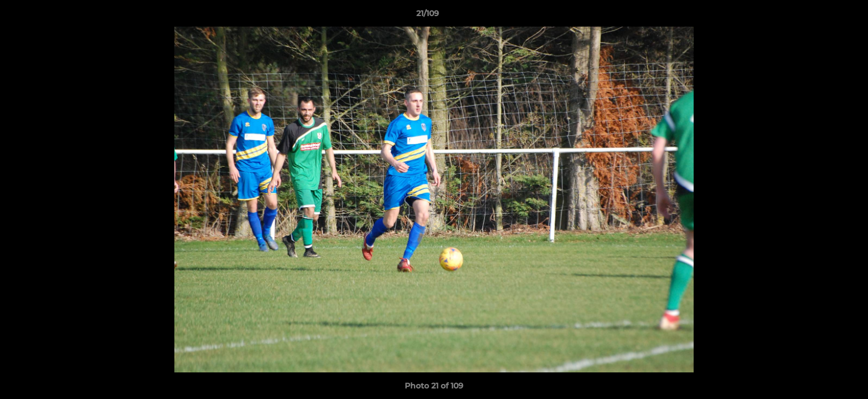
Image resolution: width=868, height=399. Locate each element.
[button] (821, 16)
